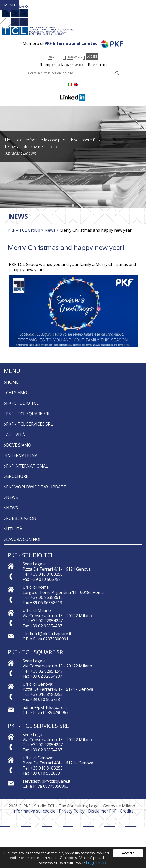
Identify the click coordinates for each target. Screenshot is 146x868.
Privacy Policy (72, 811)
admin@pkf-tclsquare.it (45, 707)
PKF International (27, 466)
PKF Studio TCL (22, 403)
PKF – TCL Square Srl (28, 414)
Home (12, 382)
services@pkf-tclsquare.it (46, 781)
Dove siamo (19, 445)
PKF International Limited (84, 43)
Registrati (97, 65)
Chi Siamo (17, 393)
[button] (73, 205)
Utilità (14, 529)
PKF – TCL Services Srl (29, 424)
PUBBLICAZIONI (22, 518)
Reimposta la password (62, 65)
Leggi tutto (97, 863)
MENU (9, 5)
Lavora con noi (23, 539)
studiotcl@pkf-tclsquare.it (47, 634)
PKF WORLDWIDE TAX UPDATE (36, 487)
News (12, 497)
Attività (15, 435)
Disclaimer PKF (102, 811)
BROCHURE (17, 476)
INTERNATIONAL (23, 455)
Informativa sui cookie (34, 811)
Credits (127, 811)
